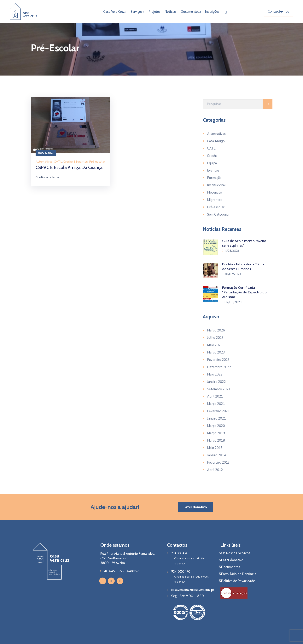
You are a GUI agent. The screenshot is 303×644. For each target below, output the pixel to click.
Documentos (191, 12)
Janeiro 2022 (216, 382)
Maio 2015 (215, 448)
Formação (214, 178)
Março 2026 (216, 330)
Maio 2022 (215, 374)
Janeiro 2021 (216, 418)
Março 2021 (216, 404)
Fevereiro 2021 (218, 411)
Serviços (137, 12)
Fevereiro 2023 (218, 360)
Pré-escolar (97, 162)
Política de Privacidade (238, 581)
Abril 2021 (215, 396)
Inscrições (212, 12)
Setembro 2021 (219, 389)
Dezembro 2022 (219, 367)
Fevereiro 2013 (218, 463)
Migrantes (81, 162)
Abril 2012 (215, 470)
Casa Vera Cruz (115, 12)
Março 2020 (216, 426)
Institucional (216, 185)
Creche (68, 162)
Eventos (213, 170)
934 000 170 (181, 572)
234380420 (180, 553)
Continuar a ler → (48, 177)
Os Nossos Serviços (236, 553)
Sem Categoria (218, 215)
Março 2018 (216, 441)
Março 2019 (216, 433)
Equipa (212, 163)
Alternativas (44, 162)
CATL (58, 162)
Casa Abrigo (216, 141)
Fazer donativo (232, 560)
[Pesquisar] (233, 104)
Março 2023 (216, 352)
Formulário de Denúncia (239, 574)
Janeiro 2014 (216, 455)
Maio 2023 (215, 345)
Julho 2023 (215, 338)
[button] (279, 12)
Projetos (154, 12)
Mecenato (215, 192)
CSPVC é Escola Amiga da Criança (69, 167)
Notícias (171, 12)
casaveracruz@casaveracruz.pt (193, 590)
